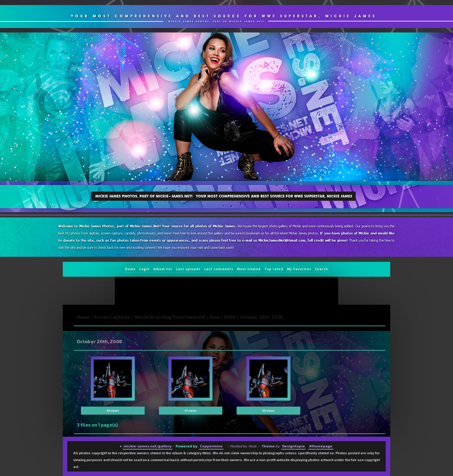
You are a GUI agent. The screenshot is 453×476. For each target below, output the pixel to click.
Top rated (274, 269)
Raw (215, 317)
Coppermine (211, 446)
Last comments (219, 269)
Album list (163, 269)
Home (130, 269)
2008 (229, 317)
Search (321, 269)
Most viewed (249, 269)
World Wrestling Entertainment (170, 317)
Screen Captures (112, 317)
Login (145, 269)
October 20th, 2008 (261, 317)
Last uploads (188, 269)
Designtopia (293, 446)
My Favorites (299, 269)
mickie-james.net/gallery (147, 446)
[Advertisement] (224, 291)
